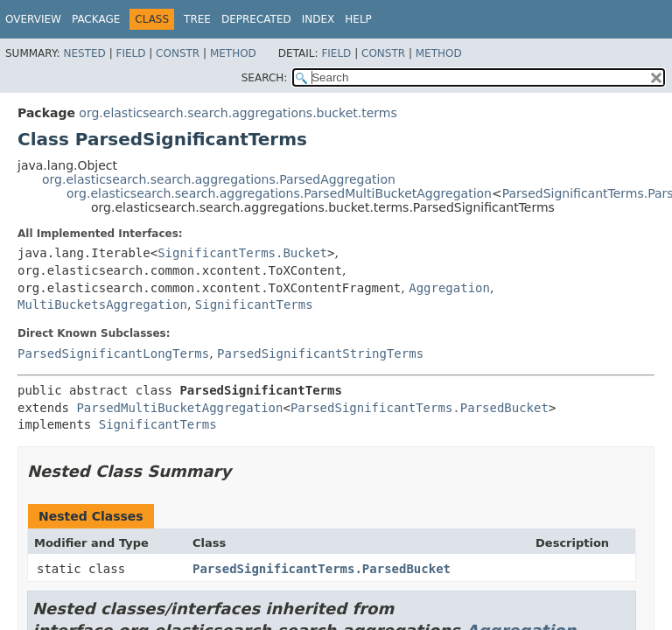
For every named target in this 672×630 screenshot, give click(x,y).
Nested (84, 53)
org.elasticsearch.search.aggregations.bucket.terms (238, 113)
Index (318, 19)
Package (96, 19)
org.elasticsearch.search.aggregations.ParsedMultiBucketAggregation (279, 193)
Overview (33, 19)
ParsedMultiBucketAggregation (179, 408)
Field (130, 53)
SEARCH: (265, 78)
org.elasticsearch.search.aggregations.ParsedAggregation (219, 179)
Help (358, 19)
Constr (178, 53)
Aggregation (449, 288)
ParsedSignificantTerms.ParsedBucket (420, 408)
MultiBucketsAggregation (102, 304)
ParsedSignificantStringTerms (320, 353)
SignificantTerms (254, 304)
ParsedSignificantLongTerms (113, 353)
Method (233, 53)
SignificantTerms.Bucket (242, 253)
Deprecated (256, 19)
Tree (197, 19)
